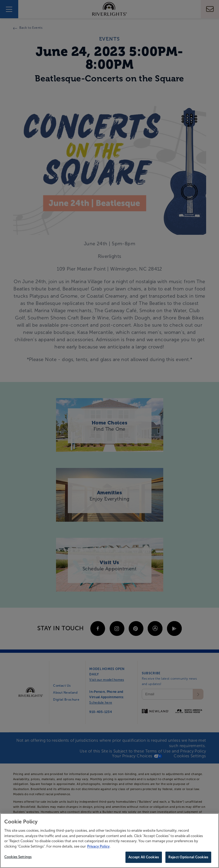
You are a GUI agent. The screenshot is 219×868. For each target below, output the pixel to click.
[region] (109, 841)
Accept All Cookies (144, 857)
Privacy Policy (98, 846)
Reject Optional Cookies (188, 857)
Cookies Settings (18, 857)
